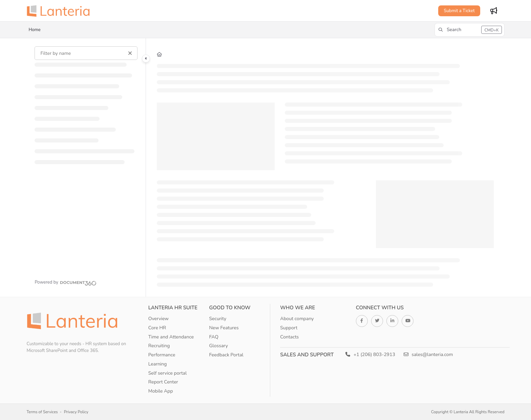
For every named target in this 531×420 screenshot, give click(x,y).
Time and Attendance (171, 337)
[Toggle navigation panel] (146, 59)
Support (289, 328)
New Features (224, 328)
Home (34, 30)
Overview (158, 319)
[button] (469, 30)
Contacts (289, 337)
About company (297, 319)
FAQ (214, 337)
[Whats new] (494, 11)
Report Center (163, 382)
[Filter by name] (86, 53)
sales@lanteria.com (428, 355)
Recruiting (159, 346)
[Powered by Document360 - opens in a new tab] (65, 282)
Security (218, 319)
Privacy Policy (76, 412)
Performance (162, 355)
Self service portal (168, 373)
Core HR (157, 328)
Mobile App (161, 391)
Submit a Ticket (459, 11)
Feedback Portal (226, 355)
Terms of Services (42, 412)
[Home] (60, 11)
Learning (158, 364)
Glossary (218, 346)
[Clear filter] (130, 53)
